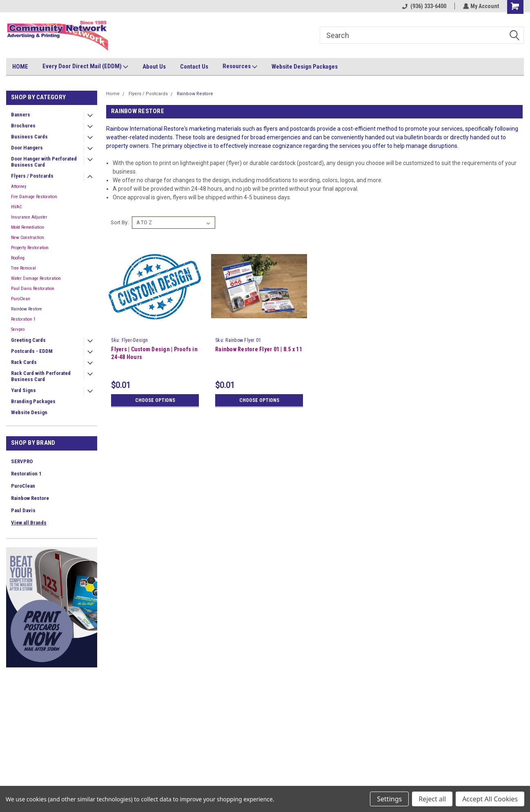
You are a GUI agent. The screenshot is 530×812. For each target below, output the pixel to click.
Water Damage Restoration (36, 278)
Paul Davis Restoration (33, 289)
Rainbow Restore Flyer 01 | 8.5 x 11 (258, 349)
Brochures (23, 126)
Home (113, 94)
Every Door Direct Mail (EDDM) (85, 67)
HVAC (16, 207)
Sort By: (120, 222)
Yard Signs (23, 390)
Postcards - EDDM (32, 351)
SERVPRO (22, 461)
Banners (21, 115)
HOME (20, 67)
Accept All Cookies (490, 799)
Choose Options (155, 400)
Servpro (18, 329)
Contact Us (194, 67)
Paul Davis (23, 510)
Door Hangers (27, 148)
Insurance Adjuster (29, 217)
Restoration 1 (23, 319)
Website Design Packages (305, 67)
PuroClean (21, 299)
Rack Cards (24, 362)
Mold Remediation (28, 227)
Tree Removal (23, 268)
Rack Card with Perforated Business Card (41, 376)
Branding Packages (33, 401)
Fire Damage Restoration (34, 197)
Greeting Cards (28, 340)
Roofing (18, 258)
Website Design (29, 412)
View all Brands (29, 523)
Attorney (19, 186)
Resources (240, 67)
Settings (389, 799)
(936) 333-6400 (423, 6)
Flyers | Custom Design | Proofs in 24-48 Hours (154, 353)
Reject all (432, 799)
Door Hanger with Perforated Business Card (44, 162)
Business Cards (29, 137)
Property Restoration (30, 248)
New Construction (28, 238)
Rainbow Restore (27, 309)
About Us (154, 67)
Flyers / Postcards (32, 176)
